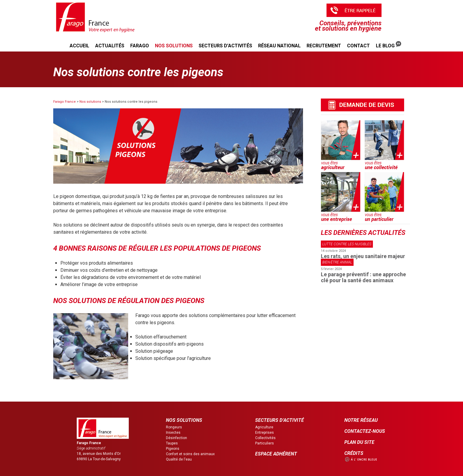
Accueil (79, 46)
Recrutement (324, 46)
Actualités (110, 46)
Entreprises (265, 433)
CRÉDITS (354, 453)
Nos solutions (174, 46)
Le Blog (389, 45)
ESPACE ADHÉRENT (276, 454)
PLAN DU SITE (359, 442)
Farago (140, 46)
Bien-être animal (337, 262)
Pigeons (173, 449)
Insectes (173, 433)
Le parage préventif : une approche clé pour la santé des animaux (363, 277)
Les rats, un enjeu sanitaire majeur (363, 256)
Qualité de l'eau (179, 459)
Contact (358, 46)
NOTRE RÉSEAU (361, 420)
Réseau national (279, 46)
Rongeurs (174, 427)
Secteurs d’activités (225, 46)
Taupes (172, 443)
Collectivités (265, 438)
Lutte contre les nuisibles (347, 244)
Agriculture (264, 427)
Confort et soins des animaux (190, 454)
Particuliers (265, 443)
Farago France (65, 102)
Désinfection (176, 438)
